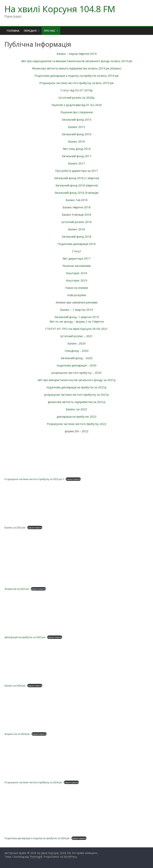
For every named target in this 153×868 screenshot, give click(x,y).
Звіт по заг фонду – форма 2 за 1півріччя (76, 321)
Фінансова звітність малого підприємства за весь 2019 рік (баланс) (77, 68)
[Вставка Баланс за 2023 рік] (76, 503)
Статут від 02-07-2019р (77, 90)
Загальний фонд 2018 (76, 236)
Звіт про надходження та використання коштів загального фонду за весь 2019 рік (77, 61)
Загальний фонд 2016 (76, 134)
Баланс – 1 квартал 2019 (77, 310)
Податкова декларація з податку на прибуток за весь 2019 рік (77, 76)
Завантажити (73, 479)
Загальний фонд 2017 (76, 156)
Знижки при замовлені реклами (76, 302)
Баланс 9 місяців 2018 (76, 215)
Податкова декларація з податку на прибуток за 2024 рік (37, 838)
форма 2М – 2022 (77, 431)
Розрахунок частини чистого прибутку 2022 (77, 424)
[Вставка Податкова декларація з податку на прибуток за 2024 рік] (76, 810)
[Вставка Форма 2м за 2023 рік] (76, 565)
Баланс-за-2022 (76, 409)
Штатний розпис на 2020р (76, 98)
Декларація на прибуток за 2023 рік (25, 637)
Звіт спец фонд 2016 (77, 149)
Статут (77, 251)
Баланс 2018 (76, 229)
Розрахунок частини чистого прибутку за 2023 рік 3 (34, 479)
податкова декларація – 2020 (77, 365)
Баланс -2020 (76, 343)
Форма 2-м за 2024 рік (17, 734)
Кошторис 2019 (77, 280)
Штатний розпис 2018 (76, 222)
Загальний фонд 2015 (76, 119)
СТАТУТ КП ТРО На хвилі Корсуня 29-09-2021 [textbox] (77, 329)
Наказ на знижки (77, 288)
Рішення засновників (76, 266)
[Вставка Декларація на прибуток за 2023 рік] (76, 613)
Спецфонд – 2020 (77, 351)
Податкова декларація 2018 (77, 244)
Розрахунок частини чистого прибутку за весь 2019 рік (77, 83)
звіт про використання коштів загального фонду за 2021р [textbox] (77, 380)
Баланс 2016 (76, 141)
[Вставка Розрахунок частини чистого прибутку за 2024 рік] (76, 758)
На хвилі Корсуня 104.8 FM (60, 9)
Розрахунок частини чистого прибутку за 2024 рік (33, 782)
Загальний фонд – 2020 (76, 358)
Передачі (30, 31)
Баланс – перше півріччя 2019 (77, 54)
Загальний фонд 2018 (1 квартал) (77, 178)
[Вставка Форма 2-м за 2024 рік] (76, 710)
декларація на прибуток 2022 (76, 416)
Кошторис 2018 (77, 273)
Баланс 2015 (76, 127)
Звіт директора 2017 (76, 258)
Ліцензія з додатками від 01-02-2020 (77, 105)
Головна (13, 31)
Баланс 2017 (76, 163)
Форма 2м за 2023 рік (17, 589)
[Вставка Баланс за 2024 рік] (76, 662)
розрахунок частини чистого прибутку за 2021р (77, 395)
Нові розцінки (76, 295)
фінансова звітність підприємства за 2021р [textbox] (77, 402)
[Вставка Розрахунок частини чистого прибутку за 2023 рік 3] (76, 455)
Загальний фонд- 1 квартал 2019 (77, 317)
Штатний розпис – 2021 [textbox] (76, 336)
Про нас (50, 31)
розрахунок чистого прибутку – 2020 (76, 373)
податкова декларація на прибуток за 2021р (76, 387)
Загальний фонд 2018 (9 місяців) (76, 193)
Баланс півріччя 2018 (77, 207)
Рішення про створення (77, 112)
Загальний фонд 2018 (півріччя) (77, 185)
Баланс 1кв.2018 (77, 200)
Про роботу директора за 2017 (76, 171)
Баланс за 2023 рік (15, 527)
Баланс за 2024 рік (15, 686)
